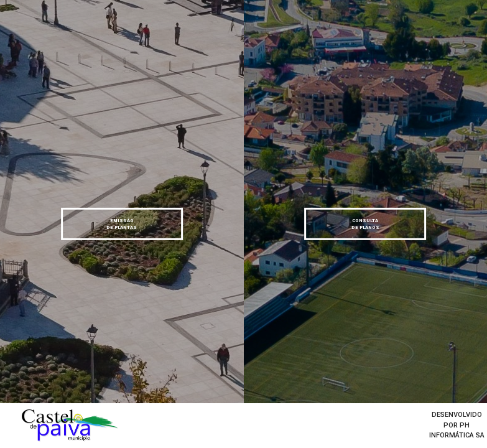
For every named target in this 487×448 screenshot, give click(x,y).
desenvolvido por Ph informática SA (457, 425)
